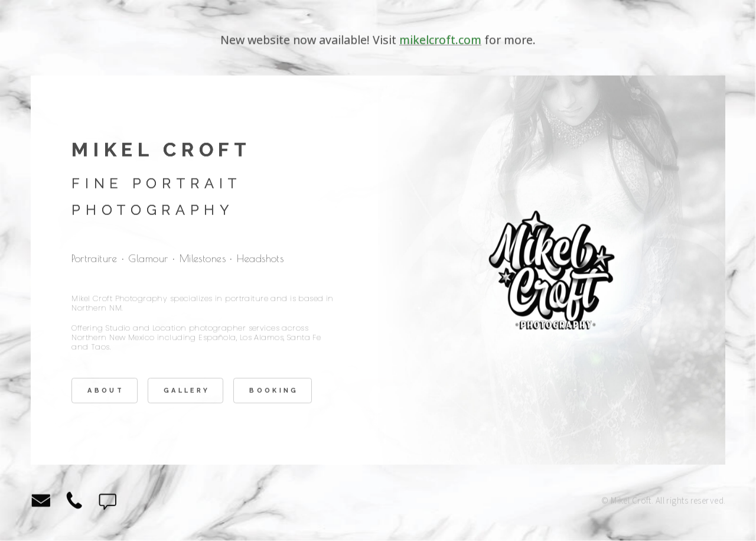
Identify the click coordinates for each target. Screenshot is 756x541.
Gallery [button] (187, 391)
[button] (41, 502)
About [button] (106, 391)
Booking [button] (274, 391)
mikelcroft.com (440, 40)
